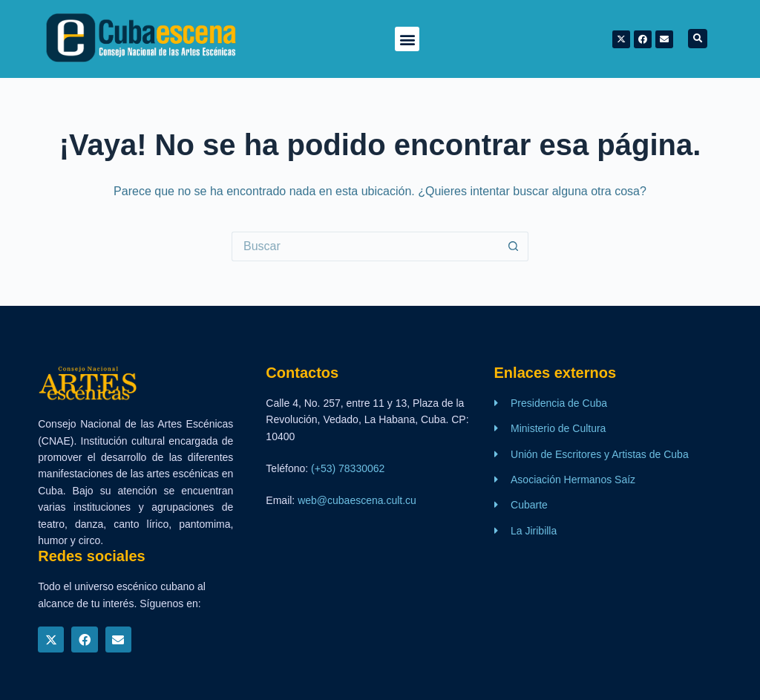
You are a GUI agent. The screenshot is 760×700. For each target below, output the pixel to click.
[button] (407, 39)
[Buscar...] (365, 246)
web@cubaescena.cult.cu (357, 500)
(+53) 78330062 (348, 468)
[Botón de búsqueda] (514, 246)
